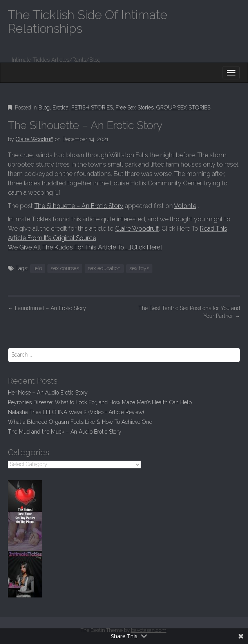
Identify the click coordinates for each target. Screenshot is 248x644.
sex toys (139, 268)
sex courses (65, 268)
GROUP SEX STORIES (183, 108)
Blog (44, 108)
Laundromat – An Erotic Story (47, 308)
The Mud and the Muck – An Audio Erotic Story (65, 432)
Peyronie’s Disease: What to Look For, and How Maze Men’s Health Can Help (100, 402)
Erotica (61, 108)
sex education (104, 268)
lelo (38, 268)
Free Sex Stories (135, 108)
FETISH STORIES (92, 108)
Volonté (185, 206)
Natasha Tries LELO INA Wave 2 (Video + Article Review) (76, 412)
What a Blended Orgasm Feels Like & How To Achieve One (80, 422)
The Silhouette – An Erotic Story (79, 206)
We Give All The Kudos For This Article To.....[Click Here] (85, 247)
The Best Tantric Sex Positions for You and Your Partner (189, 312)
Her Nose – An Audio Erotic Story (48, 393)
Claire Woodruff (34, 139)
